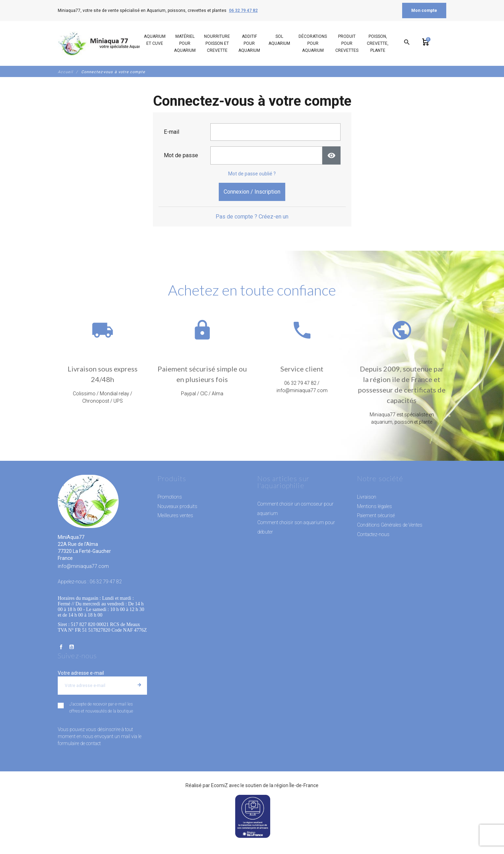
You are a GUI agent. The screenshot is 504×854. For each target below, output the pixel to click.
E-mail (171, 132)
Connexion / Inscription (252, 192)
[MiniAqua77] (105, 43)
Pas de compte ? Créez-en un (252, 217)
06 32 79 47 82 (243, 11)
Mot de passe (181, 155)
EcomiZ (219, 785)
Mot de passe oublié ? (252, 174)
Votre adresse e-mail (81, 673)
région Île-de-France (296, 785)
